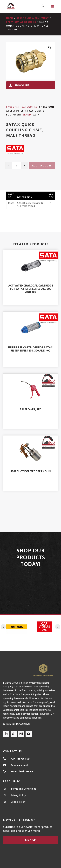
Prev (3, 627)
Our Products (30, 587)
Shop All (30, 506)
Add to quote (42, 165)
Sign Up (30, 840)
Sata (36, 115)
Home (10, 18)
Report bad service (22, 771)
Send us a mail (19, 765)
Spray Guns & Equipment (33, 18)
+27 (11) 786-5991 (21, 759)
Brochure (22, 85)
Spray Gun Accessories (21, 22)
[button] (50, 48)
